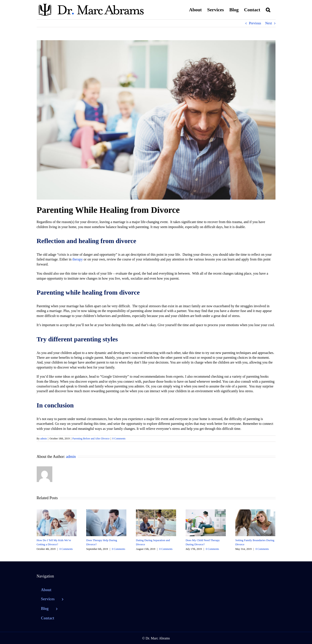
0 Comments (119, 439)
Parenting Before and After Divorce (91, 439)
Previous (255, 23)
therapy (78, 259)
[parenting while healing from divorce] (156, 120)
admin (44, 439)
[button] (268, 10)
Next (268, 23)
